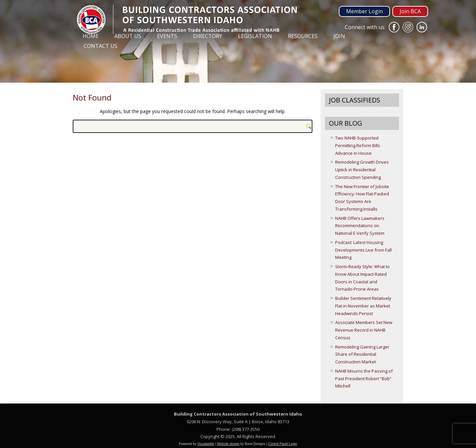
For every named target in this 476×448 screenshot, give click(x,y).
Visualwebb (206, 444)
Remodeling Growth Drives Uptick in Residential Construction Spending (362, 170)
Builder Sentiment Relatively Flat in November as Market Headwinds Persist (363, 306)
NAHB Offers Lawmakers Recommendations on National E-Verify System (360, 226)
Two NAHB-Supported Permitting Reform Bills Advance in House (358, 145)
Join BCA (410, 11)
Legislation (255, 36)
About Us (128, 36)
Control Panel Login (283, 444)
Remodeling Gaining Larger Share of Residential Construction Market (362, 354)
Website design (228, 444)
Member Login (364, 11)
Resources (303, 36)
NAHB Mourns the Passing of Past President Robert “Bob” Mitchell (364, 379)
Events (167, 36)
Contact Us (100, 46)
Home (91, 36)
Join (339, 36)
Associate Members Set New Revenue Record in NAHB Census (364, 330)
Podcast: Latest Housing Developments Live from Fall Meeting (363, 250)
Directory (208, 36)
